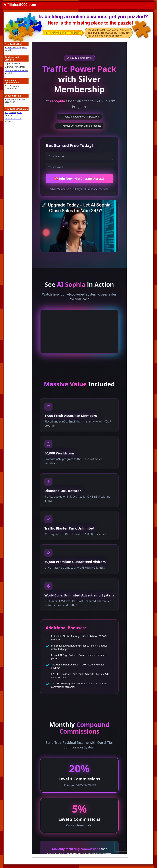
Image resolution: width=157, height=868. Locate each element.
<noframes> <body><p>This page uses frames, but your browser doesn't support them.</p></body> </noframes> (79, 448)
